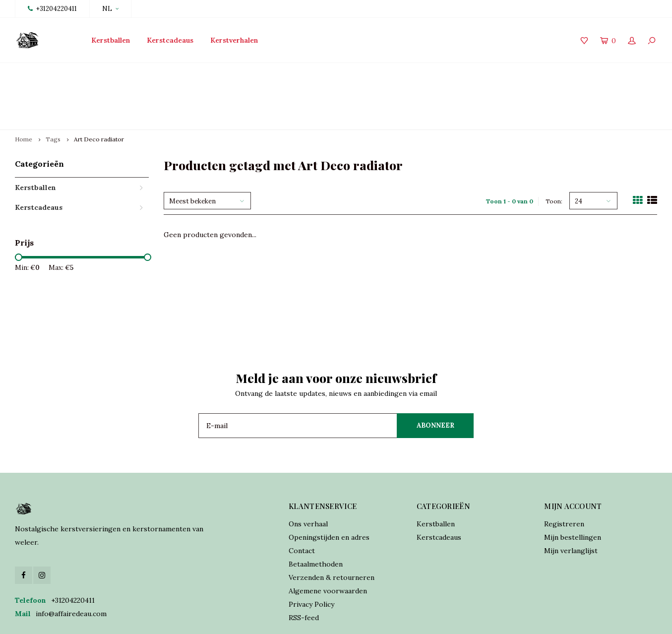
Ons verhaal (308, 477)
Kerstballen (111, 40)
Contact (302, 504)
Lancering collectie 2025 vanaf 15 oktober (90, 72)
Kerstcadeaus (170, 40)
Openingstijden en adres (329, 491)
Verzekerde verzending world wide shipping (580, 72)
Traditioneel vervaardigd (245, 72)
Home (24, 93)
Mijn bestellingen (573, 491)
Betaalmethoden (316, 517)
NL (110, 9)
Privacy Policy (311, 558)
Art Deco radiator (99, 93)
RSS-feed (304, 571)
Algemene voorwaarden (328, 544)
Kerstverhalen (234, 40)
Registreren (564, 477)
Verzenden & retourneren (332, 531)
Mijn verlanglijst (571, 504)
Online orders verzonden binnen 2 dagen (398, 72)
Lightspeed (234, 619)
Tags (53, 93)
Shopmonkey (309, 619)
